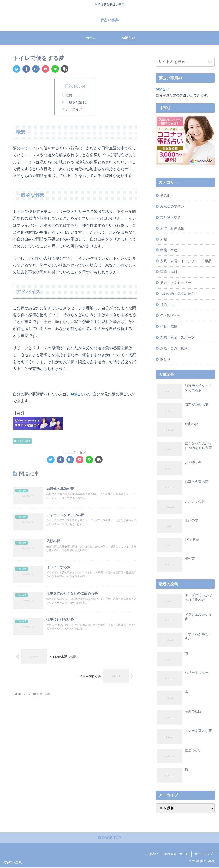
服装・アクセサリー (176, 283)
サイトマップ (204, 855)
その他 (165, 195)
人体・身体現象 (172, 228)
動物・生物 (169, 250)
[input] (185, 62)
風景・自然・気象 (174, 348)
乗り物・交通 (170, 217)
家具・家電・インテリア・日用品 (186, 261)
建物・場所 (169, 272)
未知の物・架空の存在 (177, 294)
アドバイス (74, 109)
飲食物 (165, 359)
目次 (69, 86)
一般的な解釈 (76, 102)
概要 (69, 95)
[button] (65, 69)
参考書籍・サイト (176, 855)
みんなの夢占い (172, 206)
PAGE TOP (109, 839)
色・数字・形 (170, 316)
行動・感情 (22, 441)
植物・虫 (167, 305)
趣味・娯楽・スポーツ (177, 337)
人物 (164, 239)
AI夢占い (78, 394)
